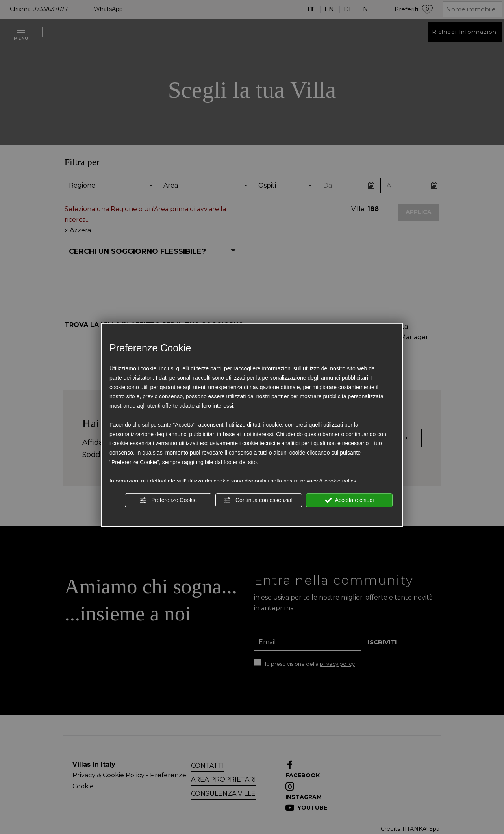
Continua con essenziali (259, 500)
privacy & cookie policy (328, 481)
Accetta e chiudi (349, 500)
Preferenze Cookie (168, 500)
